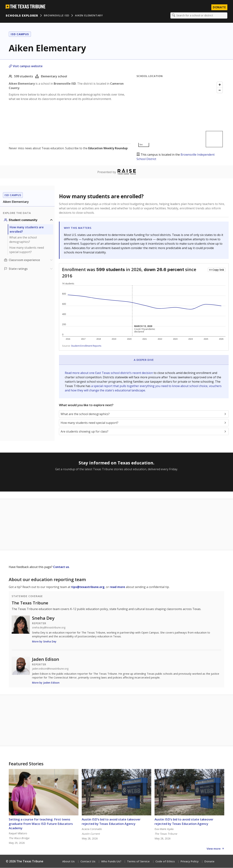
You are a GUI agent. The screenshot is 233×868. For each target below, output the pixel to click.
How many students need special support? (27, 250)
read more (117, 587)
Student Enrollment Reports (86, 346)
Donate (209, 861)
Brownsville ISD (57, 15)
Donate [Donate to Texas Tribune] (219, 7)
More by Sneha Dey (44, 642)
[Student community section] (29, 220)
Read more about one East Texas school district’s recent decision (109, 373)
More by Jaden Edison (46, 683)
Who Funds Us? (111, 861)
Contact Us (88, 861)
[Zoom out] (220, 90)
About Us (68, 861)
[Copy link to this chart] (217, 270)
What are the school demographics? (23, 240)
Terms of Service (138, 861)
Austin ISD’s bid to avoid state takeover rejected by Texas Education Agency (111, 822)
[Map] (180, 115)
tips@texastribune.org (88, 587)
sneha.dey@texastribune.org (49, 628)
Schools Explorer (22, 15)
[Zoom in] (220, 85)
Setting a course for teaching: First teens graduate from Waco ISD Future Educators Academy (41, 824)
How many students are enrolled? (27, 230)
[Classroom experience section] (29, 260)
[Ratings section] (29, 269)
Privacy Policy (190, 861)
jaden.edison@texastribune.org (50, 669)
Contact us (61, 567)
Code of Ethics (165, 861)
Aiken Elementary (89, 15)
